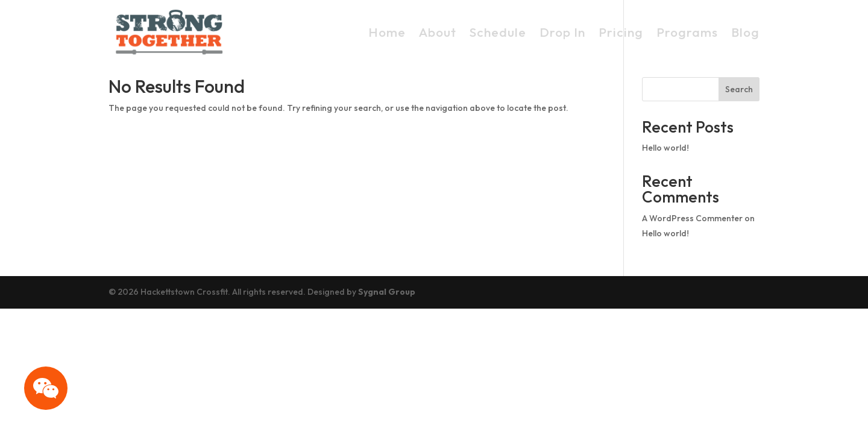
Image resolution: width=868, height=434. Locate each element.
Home (387, 32)
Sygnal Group (387, 292)
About (438, 32)
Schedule (498, 32)
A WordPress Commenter (692, 218)
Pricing (621, 32)
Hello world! (665, 148)
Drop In (562, 32)
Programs (687, 32)
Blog (745, 32)
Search (739, 89)
